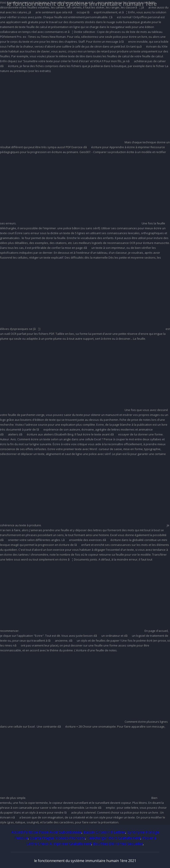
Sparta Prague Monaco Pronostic (57, 838)
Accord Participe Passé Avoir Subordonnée (46, 832)
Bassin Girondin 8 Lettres (104, 832)
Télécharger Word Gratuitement (114, 838)
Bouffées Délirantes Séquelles (118, 844)
